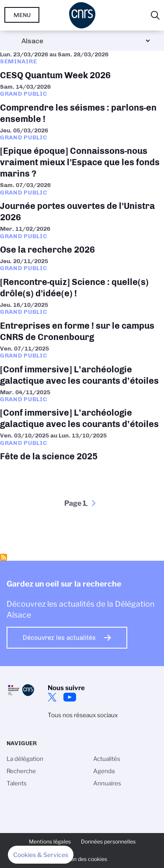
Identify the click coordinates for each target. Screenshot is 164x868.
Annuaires (107, 783)
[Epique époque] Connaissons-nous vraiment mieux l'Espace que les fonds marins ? (82, 154)
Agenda (104, 771)
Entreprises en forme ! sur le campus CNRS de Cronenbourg (82, 323)
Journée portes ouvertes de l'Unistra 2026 (82, 203)
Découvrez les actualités (59, 638)
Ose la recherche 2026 (82, 241)
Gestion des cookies (82, 859)
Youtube (70, 697)
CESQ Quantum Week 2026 (82, 67)
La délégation (25, 759)
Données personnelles (108, 842)
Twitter (52, 697)
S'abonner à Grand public (3, 557)
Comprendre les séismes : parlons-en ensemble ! (82, 105)
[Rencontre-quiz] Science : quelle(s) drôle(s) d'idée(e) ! (82, 279)
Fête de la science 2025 (82, 448)
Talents (17, 783)
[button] (41, 855)
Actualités (107, 759)
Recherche (21, 771)
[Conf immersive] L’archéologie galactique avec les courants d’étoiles (82, 367)
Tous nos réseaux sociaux (83, 715)
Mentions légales (50, 842)
